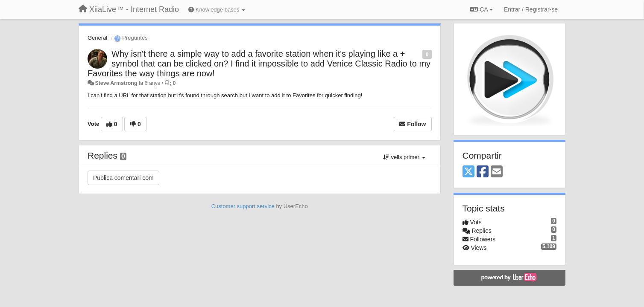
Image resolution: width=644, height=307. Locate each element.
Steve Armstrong (116, 83)
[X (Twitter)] (468, 172)
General (97, 38)
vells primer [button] (404, 157)
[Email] (497, 172)
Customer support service (243, 206)
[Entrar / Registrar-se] (531, 9)
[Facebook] (483, 172)
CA (481, 9)
